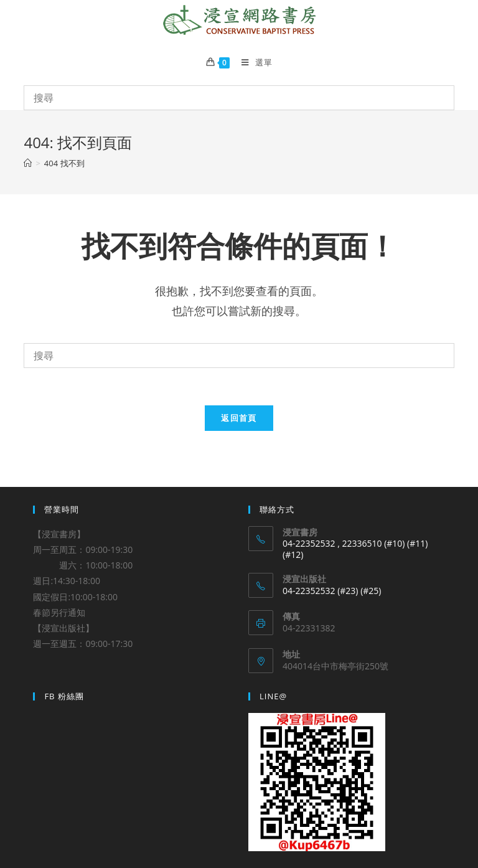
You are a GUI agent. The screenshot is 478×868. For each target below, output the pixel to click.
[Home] (28, 163)
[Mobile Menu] (252, 62)
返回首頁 (239, 418)
